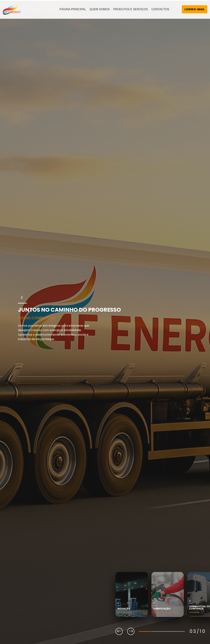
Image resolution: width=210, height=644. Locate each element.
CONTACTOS (160, 9)
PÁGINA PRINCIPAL (73, 9)
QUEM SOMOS (100, 9)
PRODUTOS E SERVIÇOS (131, 9)
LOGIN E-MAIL (195, 9)
